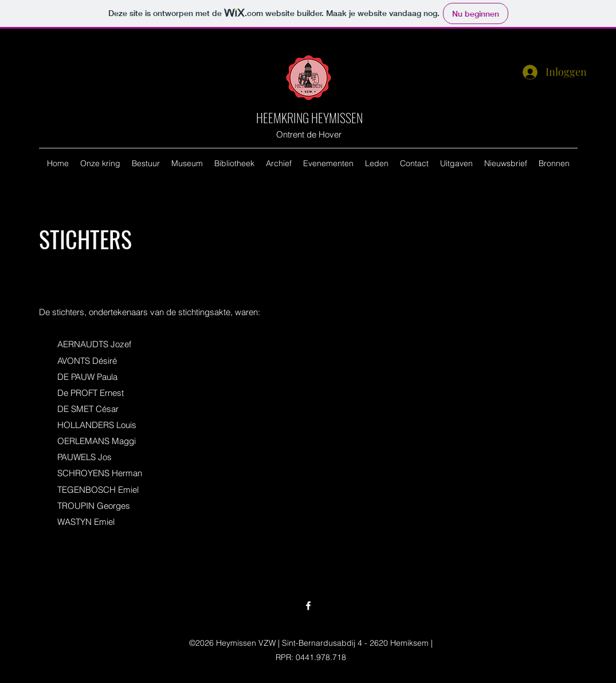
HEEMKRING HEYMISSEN (309, 117)
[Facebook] (308, 606)
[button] (100, 163)
